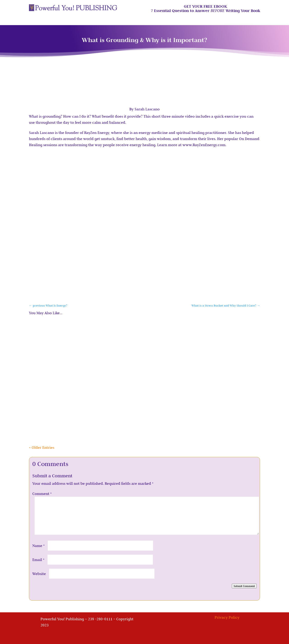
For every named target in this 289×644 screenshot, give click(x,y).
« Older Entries (42, 447)
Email (38, 560)
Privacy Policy (227, 617)
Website (39, 574)
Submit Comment (244, 586)
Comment (42, 494)
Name (38, 546)
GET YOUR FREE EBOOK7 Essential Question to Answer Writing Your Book (205, 9)
